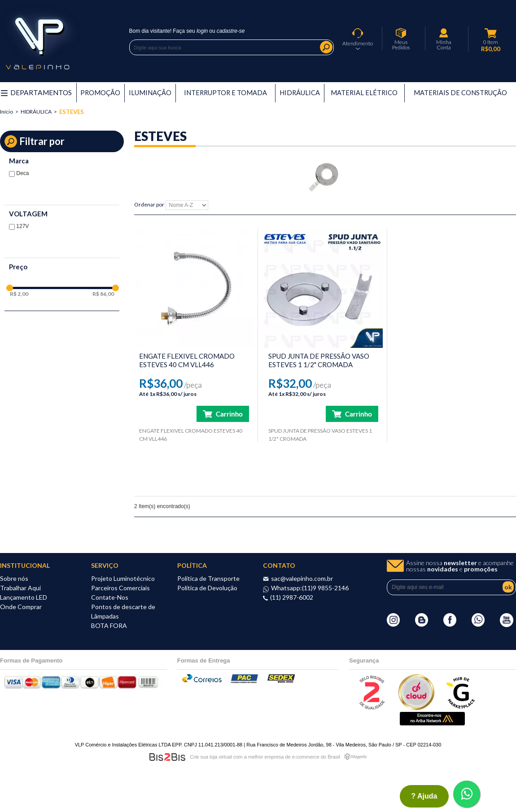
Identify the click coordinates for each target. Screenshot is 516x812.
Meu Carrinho (491, 33)
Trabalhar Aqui (20, 588)
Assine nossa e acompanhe (460, 566)
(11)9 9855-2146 (325, 588)
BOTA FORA (109, 625)
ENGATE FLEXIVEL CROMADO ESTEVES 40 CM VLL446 (187, 360)
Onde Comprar (21, 607)
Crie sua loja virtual (211, 757)
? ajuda (424, 796)
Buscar (326, 47)
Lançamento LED (24, 597)
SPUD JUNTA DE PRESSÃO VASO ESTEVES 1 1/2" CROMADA (319, 360)
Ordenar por (149, 205)
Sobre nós (14, 578)
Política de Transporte (208, 578)
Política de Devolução (207, 588)
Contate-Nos (110, 597)
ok (508, 587)
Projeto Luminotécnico (123, 578)
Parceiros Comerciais (120, 588)
